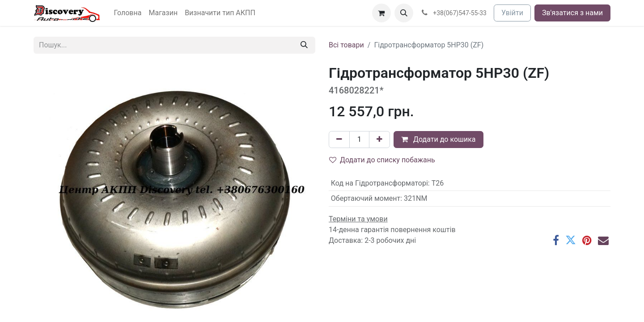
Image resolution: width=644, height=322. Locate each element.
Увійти (512, 13)
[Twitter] (571, 240)
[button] (404, 13)
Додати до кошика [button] (439, 139)
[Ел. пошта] (603, 240)
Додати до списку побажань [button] (382, 160)
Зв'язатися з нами (572, 13)
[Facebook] (556, 240)
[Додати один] (379, 140)
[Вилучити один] (339, 140)
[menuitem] (128, 13)
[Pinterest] (587, 240)
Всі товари (346, 45)
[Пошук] (304, 45)
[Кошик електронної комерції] (381, 13)
